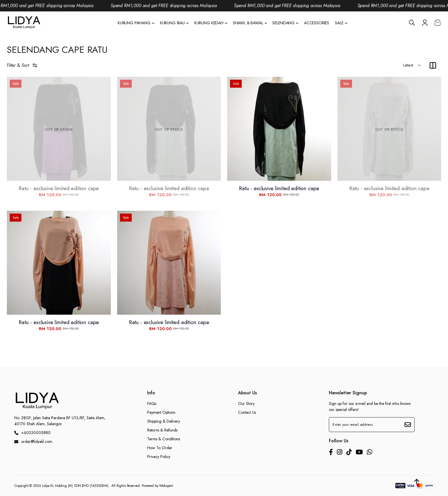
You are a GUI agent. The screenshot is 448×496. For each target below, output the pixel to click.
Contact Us (247, 412)
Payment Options (161, 412)
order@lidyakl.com (33, 441)
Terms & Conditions (164, 439)
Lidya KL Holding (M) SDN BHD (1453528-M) (75, 486)
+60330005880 (32, 433)
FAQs (152, 403)
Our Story (246, 403)
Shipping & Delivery (164, 421)
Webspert (166, 486)
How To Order (160, 448)
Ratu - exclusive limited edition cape (59, 188)
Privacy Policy (159, 457)
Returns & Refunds (162, 430)
